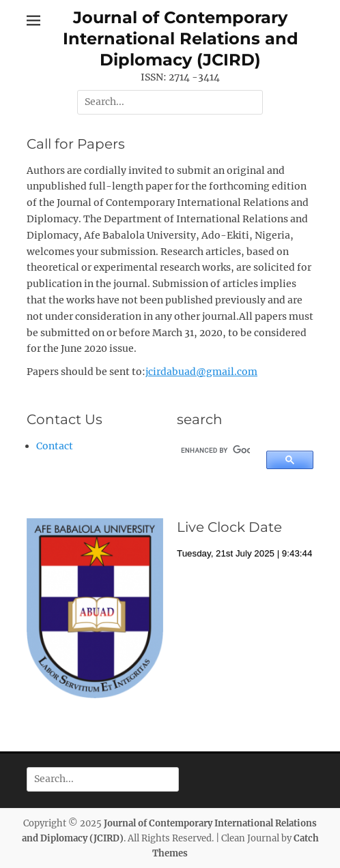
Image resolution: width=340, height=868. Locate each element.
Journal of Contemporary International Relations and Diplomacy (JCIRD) (181, 39)
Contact (55, 446)
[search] (215, 451)
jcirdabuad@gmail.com (201, 372)
